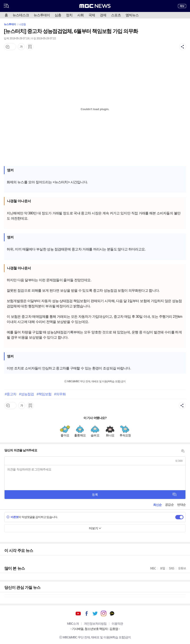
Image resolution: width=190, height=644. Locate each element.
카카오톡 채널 (112, 613)
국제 (92, 15)
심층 (58, 15)
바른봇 (12, 517)
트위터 (95, 613)
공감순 (169, 505)
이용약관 (117, 624)
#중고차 (11, 394)
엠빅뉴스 (132, 15)
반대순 (181, 505)
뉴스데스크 (21, 15)
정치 (69, 15)
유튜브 (78, 613)
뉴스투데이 (42, 15)
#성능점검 (26, 394)
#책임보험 (44, 394)
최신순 (157, 505)
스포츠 (116, 15)
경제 (103, 15)
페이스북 (87, 613)
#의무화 (60, 394)
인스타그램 (104, 613)
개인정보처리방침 (95, 624)
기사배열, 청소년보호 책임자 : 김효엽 (95, 629)
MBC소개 (73, 624)
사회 (80, 15)
